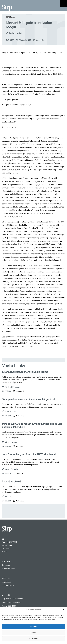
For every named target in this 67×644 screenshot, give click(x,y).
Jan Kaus (9, 497)
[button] (64, 610)
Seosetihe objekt (11, 482)
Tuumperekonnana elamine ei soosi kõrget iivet (28, 399)
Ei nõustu (33, 633)
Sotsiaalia (11, 17)
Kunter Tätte (10, 412)
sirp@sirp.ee (7, 545)
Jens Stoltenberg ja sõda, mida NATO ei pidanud (29, 455)
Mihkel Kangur (11, 442)
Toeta (4, 551)
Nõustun (34, 627)
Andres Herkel (15, 33)
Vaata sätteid (33, 639)
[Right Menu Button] (64, 4)
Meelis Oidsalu (11, 470)
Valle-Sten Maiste (13, 387)
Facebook (6, 548)
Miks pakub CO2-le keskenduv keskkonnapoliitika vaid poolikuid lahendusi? (32, 426)
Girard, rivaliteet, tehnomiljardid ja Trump (25, 372)
